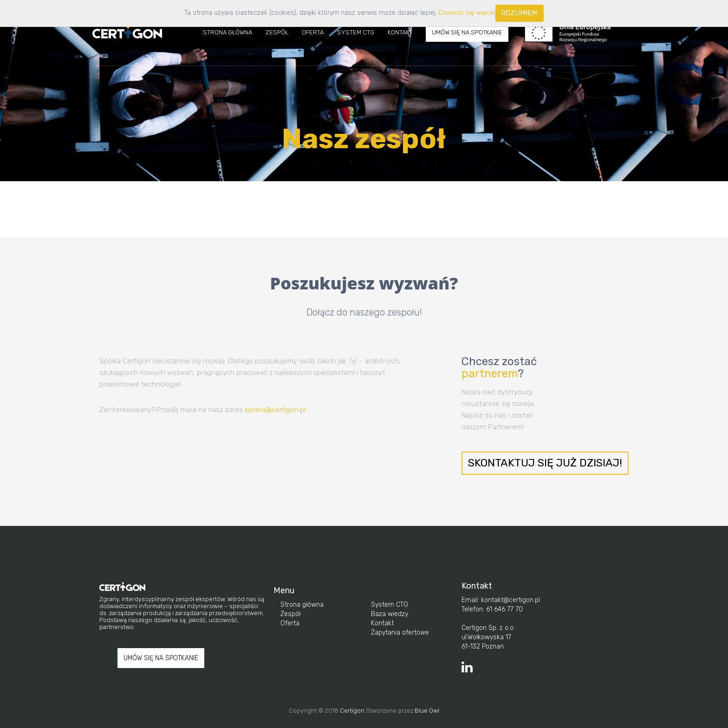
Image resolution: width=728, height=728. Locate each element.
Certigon (352, 711)
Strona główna (302, 605)
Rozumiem (519, 13)
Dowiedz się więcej (467, 13)
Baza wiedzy (390, 614)
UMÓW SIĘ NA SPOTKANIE (467, 32)
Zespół (277, 32)
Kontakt (400, 32)
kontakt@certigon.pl (510, 600)
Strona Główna (227, 32)
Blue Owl (427, 711)
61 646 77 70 (504, 609)
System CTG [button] (356, 32)
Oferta (313, 32)
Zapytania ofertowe (400, 633)
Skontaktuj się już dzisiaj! (545, 463)
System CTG (390, 605)
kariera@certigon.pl (275, 410)
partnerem (490, 374)
